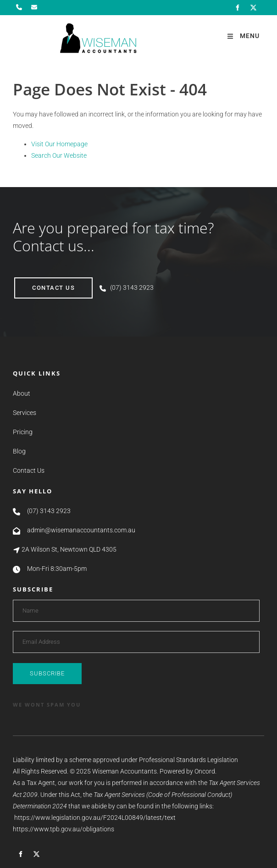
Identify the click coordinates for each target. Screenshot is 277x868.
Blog (19, 451)
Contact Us (29, 470)
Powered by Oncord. (188, 771)
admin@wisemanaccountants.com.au (81, 530)
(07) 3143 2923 (132, 287)
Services (25, 413)
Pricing (23, 432)
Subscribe (47, 673)
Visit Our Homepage (59, 144)
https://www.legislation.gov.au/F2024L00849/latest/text (95, 818)
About (22, 393)
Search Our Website (59, 155)
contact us (36, 283)
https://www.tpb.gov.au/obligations (64, 829)
